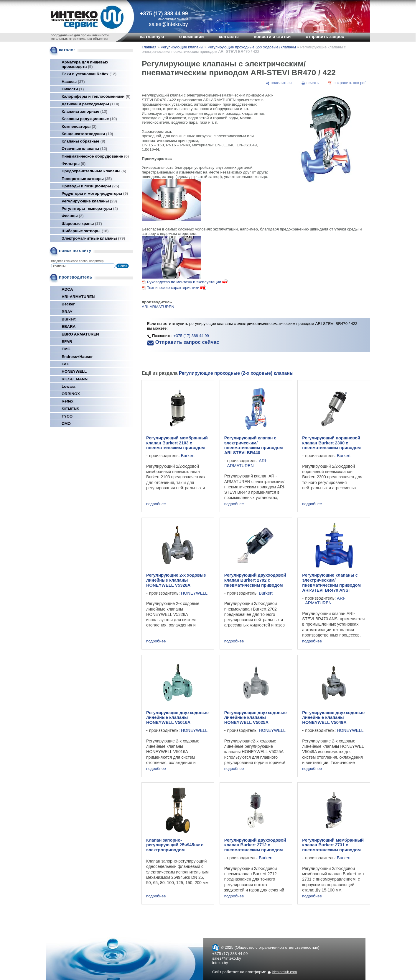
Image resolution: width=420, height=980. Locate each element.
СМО (66, 424)
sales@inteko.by (227, 958)
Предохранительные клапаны (94, 171)
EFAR (67, 342)
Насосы (73, 82)
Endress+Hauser (77, 357)
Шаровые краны (82, 224)
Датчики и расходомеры (90, 104)
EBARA (69, 327)
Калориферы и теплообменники (96, 96)
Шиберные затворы (85, 231)
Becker (68, 304)
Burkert (69, 319)
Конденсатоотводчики (87, 134)
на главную (152, 37)
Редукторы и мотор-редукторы (95, 193)
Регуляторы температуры (90, 208)
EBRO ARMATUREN (80, 334)
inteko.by (220, 963)
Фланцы (73, 216)
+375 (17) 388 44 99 (164, 14)
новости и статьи (272, 37)
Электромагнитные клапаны (93, 238)
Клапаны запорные (84, 111)
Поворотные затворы (87, 179)
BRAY (67, 312)
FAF (65, 364)
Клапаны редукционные (89, 119)
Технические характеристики (173, 288)
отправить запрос (325, 37)
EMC (66, 349)
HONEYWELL (74, 371)
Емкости (73, 89)
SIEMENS (70, 409)
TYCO (67, 416)
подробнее (156, 504)
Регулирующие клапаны (89, 201)
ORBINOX (71, 394)
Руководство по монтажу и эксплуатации (187, 282)
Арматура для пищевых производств (85, 64)
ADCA (67, 289)
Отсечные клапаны (84, 149)
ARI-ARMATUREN (78, 297)
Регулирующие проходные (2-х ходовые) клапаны (252, 47)
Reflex (67, 401)
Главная (149, 47)
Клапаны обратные (83, 141)
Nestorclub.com (285, 972)
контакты (229, 37)
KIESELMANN (75, 379)
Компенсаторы (79, 126)
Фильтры (74, 164)
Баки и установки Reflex (89, 74)
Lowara (69, 386)
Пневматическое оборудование (95, 156)
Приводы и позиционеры (90, 186)
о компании (192, 37)
